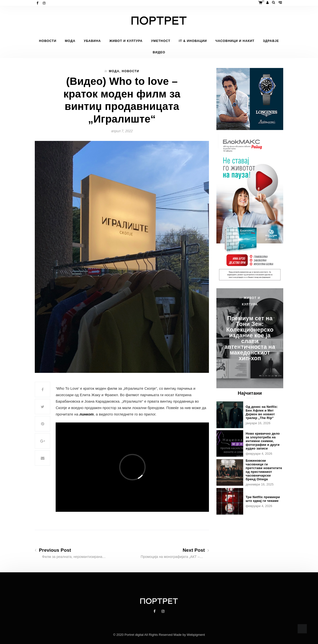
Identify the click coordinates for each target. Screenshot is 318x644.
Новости (48, 41)
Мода (70, 41)
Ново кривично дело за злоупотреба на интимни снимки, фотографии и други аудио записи (263, 441)
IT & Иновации (193, 41)
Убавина (92, 41)
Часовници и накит (235, 41)
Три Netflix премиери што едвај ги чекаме (263, 499)
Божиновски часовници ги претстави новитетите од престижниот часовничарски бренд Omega (264, 470)
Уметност (161, 41)
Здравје (271, 41)
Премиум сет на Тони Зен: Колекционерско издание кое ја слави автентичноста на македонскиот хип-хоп (250, 338)
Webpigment (196, 635)
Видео (159, 52)
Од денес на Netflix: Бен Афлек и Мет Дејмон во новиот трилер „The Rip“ (262, 412)
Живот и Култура (126, 41)
